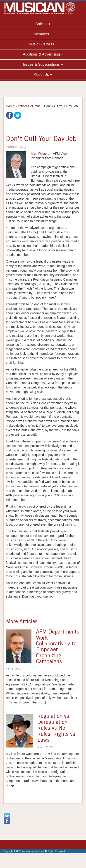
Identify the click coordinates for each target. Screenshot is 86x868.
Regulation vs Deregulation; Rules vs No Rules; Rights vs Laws (56, 729)
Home (10, 106)
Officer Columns (29, 106)
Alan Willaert (40, 154)
